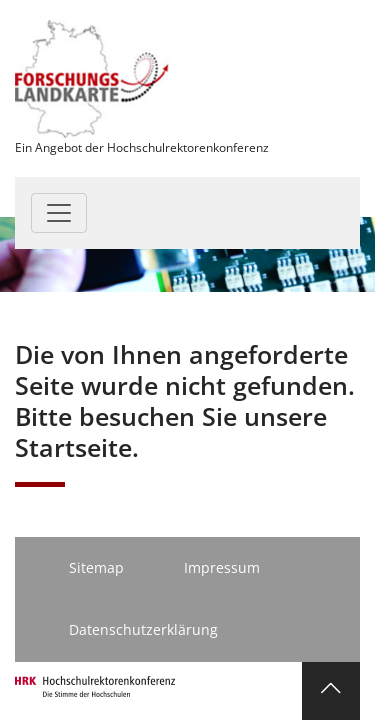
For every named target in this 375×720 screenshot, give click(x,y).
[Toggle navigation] (59, 213)
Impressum (222, 567)
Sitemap (96, 567)
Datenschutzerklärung (143, 629)
